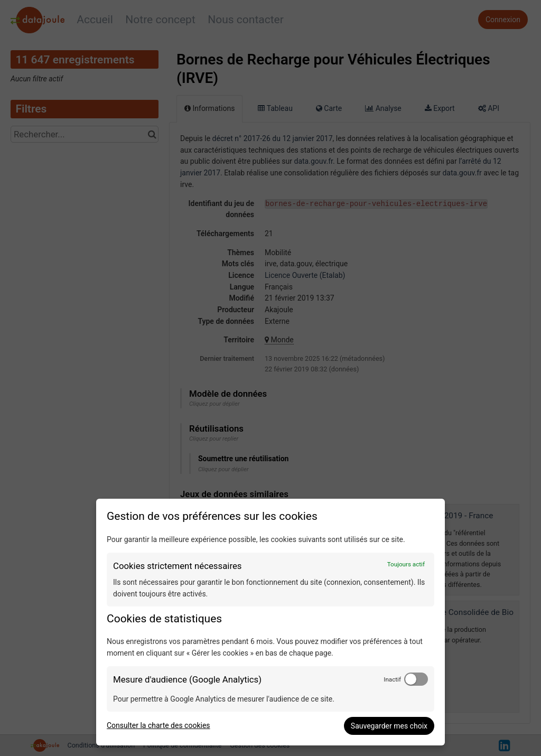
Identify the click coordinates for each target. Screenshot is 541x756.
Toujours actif (406, 564)
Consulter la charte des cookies (158, 725)
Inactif (392, 679)
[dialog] (270, 622)
